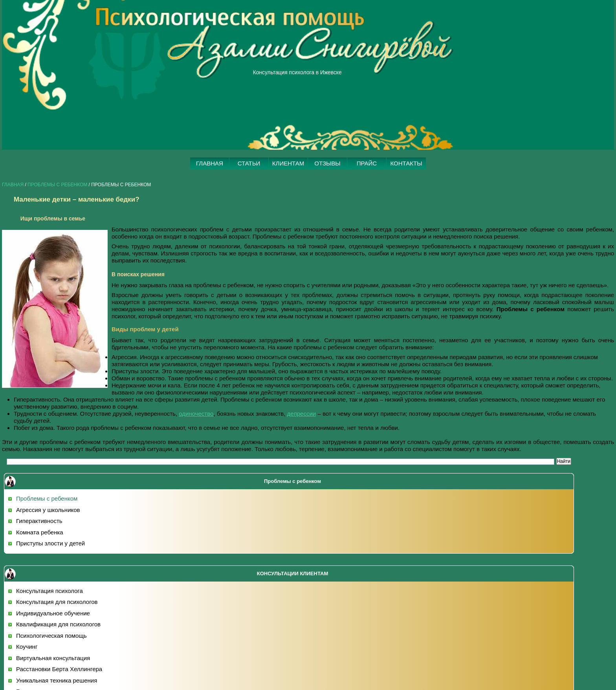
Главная (13, 185)
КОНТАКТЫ (406, 163)
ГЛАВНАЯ (210, 163)
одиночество (196, 414)
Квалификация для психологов (58, 624)
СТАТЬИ (249, 163)
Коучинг (27, 647)
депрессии (302, 414)
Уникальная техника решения (57, 680)
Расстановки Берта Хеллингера (59, 669)
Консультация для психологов (57, 602)
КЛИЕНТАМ (288, 163)
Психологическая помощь (51, 636)
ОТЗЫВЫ (327, 163)
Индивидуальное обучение (53, 613)
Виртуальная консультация (53, 658)
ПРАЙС (367, 163)
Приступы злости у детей (50, 543)
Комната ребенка (40, 532)
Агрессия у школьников (48, 510)
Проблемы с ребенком (57, 185)
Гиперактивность (39, 521)
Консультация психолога (49, 591)
